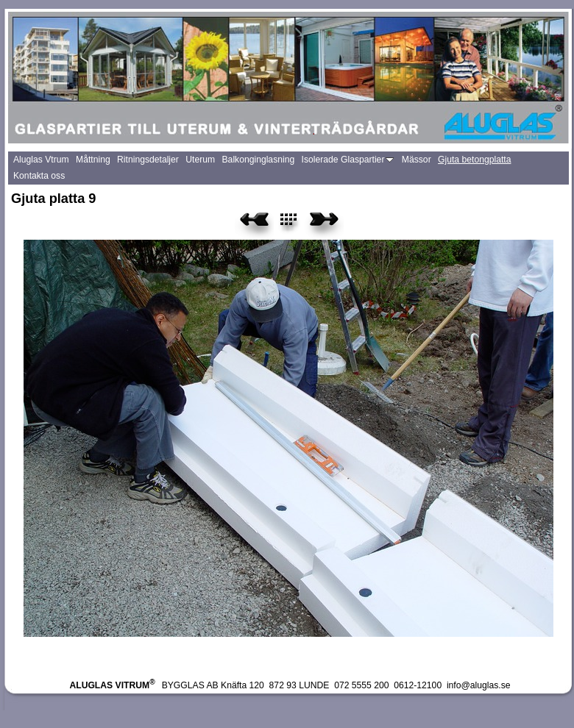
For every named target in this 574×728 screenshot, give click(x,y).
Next (324, 224)
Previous (254, 224)
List (297, 224)
